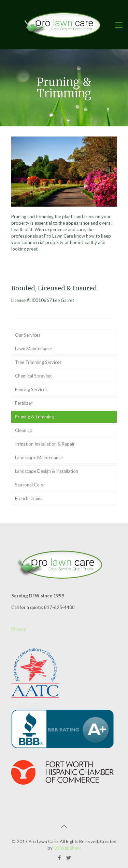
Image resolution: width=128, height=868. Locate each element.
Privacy (19, 629)
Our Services (28, 335)
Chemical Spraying (33, 376)
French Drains (29, 498)
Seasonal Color (30, 485)
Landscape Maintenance (39, 457)
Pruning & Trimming (34, 417)
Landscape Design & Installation (47, 471)
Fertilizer (24, 403)
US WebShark (67, 848)
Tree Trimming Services (38, 362)
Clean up (24, 430)
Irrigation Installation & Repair (45, 444)
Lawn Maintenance (33, 349)
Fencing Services (31, 389)
